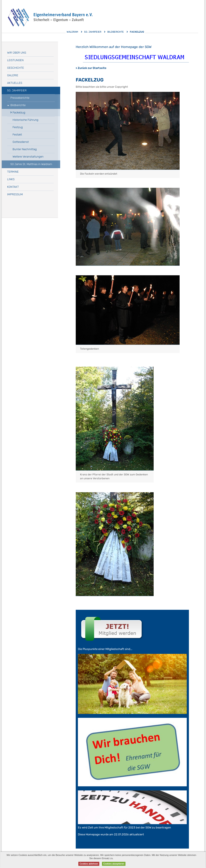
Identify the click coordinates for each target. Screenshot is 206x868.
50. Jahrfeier (93, 32)
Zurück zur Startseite (92, 68)
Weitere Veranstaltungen (28, 157)
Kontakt (13, 187)
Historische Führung (25, 120)
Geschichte (16, 68)
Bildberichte (116, 32)
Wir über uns (17, 53)
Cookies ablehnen (89, 864)
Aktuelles (15, 83)
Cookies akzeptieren (114, 864)
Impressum (15, 194)
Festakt (17, 135)
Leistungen (15, 60)
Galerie (13, 75)
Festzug (18, 127)
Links (11, 179)
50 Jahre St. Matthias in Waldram (31, 164)
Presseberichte (20, 98)
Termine (13, 172)
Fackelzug (19, 112)
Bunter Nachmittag (25, 149)
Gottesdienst (21, 142)
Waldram (72, 32)
